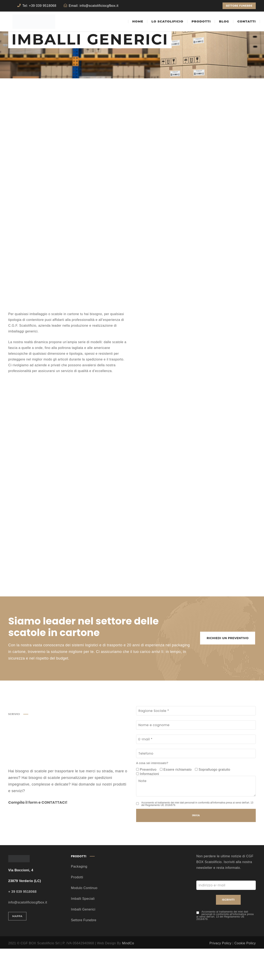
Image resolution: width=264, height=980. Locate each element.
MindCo (128, 975)
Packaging (79, 898)
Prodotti (77, 909)
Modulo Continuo (84, 919)
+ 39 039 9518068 (22, 923)
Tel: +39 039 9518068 (39, 6)
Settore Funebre (84, 951)
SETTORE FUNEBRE (239, 6)
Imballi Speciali (83, 930)
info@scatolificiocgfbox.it (28, 934)
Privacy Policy (220, 975)
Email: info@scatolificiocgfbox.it (94, 6)
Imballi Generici (83, 941)
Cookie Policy (245, 975)
